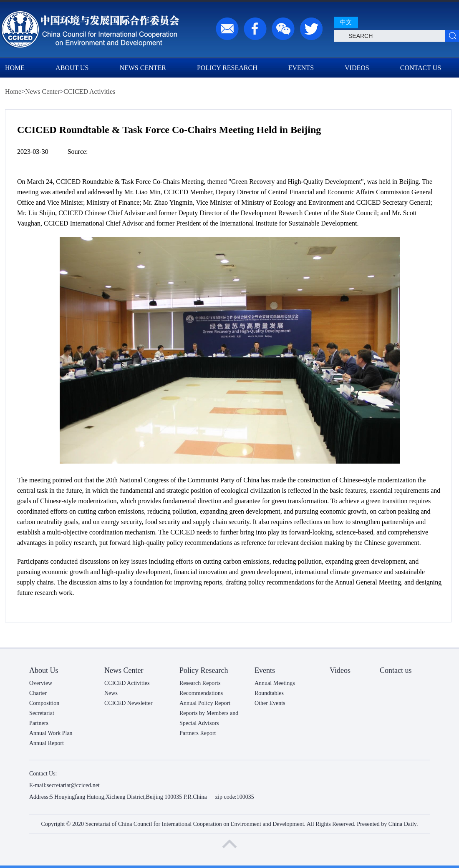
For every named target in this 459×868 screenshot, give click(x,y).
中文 (346, 22)
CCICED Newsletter (128, 703)
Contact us (421, 68)
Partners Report (198, 733)
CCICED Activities (89, 92)
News (111, 693)
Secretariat (42, 713)
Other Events (270, 703)
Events (301, 68)
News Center (143, 68)
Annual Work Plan (51, 733)
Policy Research (227, 68)
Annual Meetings (275, 683)
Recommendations (201, 693)
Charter (38, 693)
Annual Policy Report (205, 703)
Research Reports (200, 683)
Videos (357, 68)
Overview (41, 683)
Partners (39, 723)
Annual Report (47, 743)
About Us (72, 68)
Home (15, 68)
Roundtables (269, 693)
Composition (44, 703)
